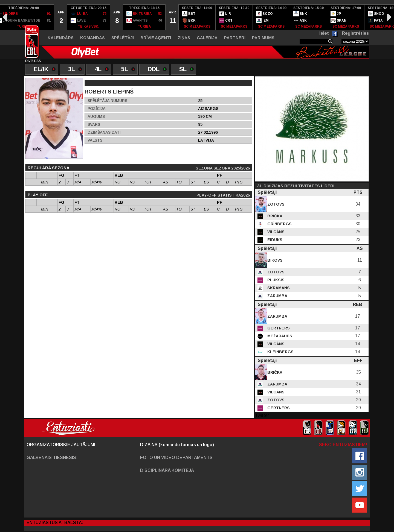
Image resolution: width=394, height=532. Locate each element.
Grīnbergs (279, 224)
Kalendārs (61, 38)
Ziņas (184, 38)
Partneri (235, 38)
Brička (274, 216)
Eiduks (274, 240)
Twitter (262, 415)
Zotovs (275, 204)
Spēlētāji (123, 38)
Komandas (92, 38)
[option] (61, 17)
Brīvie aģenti (156, 38)
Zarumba (277, 296)
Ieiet (324, 33)
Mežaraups (279, 336)
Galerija (207, 38)
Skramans (278, 288)
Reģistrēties (355, 33)
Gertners (278, 328)
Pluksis (275, 280)
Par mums (263, 38)
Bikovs (274, 260)
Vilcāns (275, 232)
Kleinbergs (280, 352)
